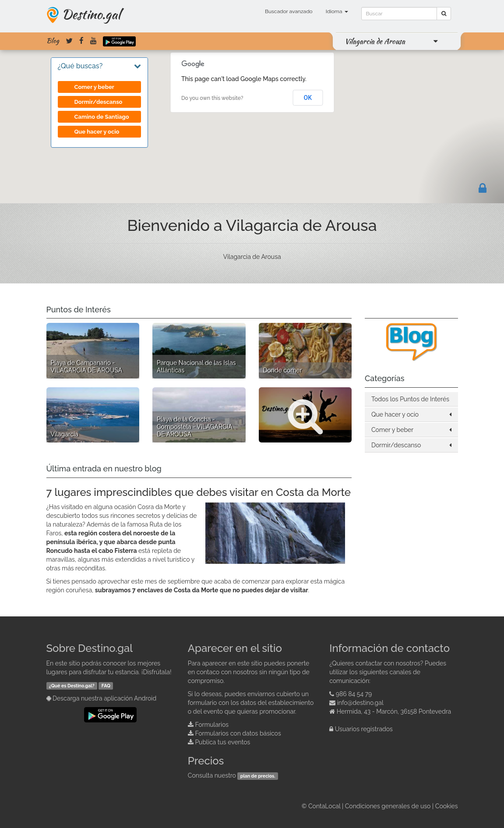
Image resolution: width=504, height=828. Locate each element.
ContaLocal (324, 806)
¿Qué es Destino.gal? (72, 686)
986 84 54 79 (354, 694)
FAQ (106, 686)
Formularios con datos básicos (238, 733)
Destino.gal (91, 14)
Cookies (447, 806)
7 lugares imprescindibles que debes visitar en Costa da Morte (199, 492)
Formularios (212, 725)
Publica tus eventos (222, 742)
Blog (53, 41)
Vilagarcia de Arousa (375, 41)
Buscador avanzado (289, 11)
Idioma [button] (337, 11)
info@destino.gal (360, 703)
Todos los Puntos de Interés (410, 399)
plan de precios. (258, 776)
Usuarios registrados (364, 729)
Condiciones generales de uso (388, 806)
